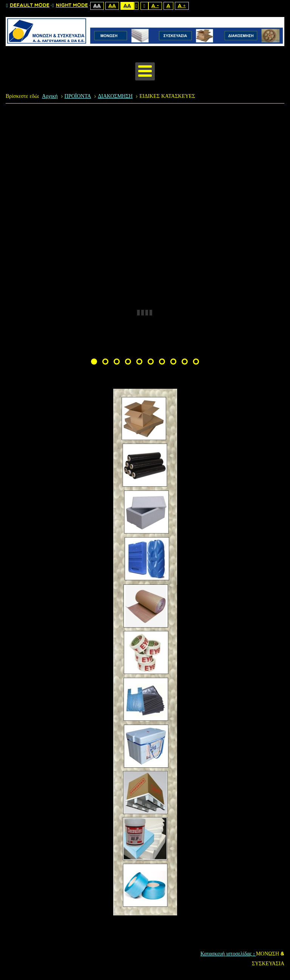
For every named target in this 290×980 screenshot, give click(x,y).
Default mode (28, 6)
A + (182, 6)
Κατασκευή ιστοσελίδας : (228, 954)
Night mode (70, 6)
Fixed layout (137, 6)
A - (155, 6)
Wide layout (144, 6)
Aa (97, 6)
